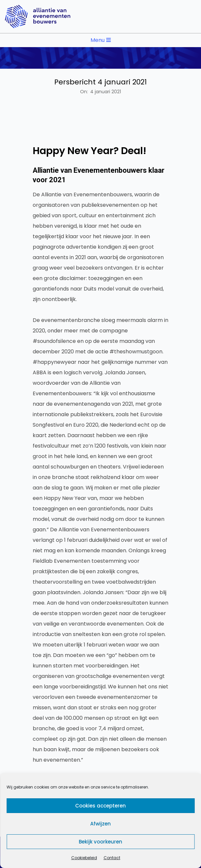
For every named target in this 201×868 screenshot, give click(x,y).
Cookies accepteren (100, 806)
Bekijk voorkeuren (100, 842)
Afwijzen (100, 824)
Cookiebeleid (84, 858)
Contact (112, 858)
